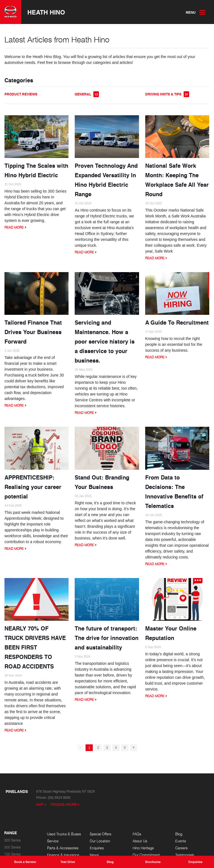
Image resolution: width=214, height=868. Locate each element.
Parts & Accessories (63, 848)
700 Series (12, 854)
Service (53, 841)
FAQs (137, 834)
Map (40, 805)
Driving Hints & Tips (167, 94)
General (87, 94)
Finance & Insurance (63, 855)
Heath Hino (46, 12)
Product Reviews (21, 94)
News (94, 855)
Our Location (100, 841)
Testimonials (185, 855)
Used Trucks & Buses (64, 834)
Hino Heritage (143, 848)
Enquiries (97, 848)
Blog (179, 834)
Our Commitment (146, 855)
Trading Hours (64, 805)
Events (181, 841)
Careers (181, 848)
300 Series (12, 840)
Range (11, 833)
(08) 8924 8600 (59, 798)
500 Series (12, 847)
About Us (140, 841)
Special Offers (100, 834)
